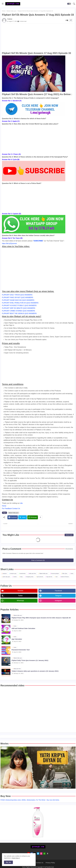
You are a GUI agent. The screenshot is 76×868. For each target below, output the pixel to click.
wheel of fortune (65, 577)
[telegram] (38, 854)
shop (21, 577)
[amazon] (48, 854)
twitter (20, 596)
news (72, 573)
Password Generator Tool (21, 650)
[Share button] (40, 517)
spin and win (40, 577)
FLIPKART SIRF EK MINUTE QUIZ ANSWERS (19, 308)
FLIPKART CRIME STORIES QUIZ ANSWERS (18, 311)
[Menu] (3, 4)
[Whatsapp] (33, 517)
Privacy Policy (50, 863)
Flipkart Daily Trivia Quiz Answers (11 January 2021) (30, 660)
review (15, 577)
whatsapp (20, 601)
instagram (58, 601)
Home (4, 11)
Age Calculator (17, 639)
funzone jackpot (55, 573)
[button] (69, 4)
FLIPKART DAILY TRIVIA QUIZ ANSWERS (17, 295)
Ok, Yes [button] (8, 862)
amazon (5, 573)
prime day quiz (6, 577)
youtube (20, 591)
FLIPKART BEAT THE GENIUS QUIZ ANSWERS (19, 313)
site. (22, 503)
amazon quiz (13, 573)
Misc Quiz (65, 573)
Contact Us (40, 863)
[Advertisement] (38, 38)
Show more (69, 535)
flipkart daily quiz (11, 11)
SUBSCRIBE (38, 241)
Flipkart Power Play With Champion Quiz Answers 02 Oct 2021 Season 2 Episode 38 (41, 618)
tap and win (49, 577)
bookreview (23, 573)
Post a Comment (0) (38, 560)
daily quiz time (33, 573)
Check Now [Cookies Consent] (15, 858)
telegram (58, 596)
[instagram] (41, 854)
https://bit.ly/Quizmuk (9, 243)
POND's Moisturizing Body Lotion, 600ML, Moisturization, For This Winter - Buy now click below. (30, 800)
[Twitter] (23, 517)
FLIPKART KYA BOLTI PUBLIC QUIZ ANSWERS (19, 305)
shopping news (30, 577)
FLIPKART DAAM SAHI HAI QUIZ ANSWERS (18, 300)
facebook (58, 591)
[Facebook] (13, 517)
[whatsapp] (44, 854)
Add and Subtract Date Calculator (23, 628)
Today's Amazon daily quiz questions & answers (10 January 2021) (35, 671)
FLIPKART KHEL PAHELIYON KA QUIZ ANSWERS (20, 303)
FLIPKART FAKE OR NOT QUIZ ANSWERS (18, 297)
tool (57, 577)
